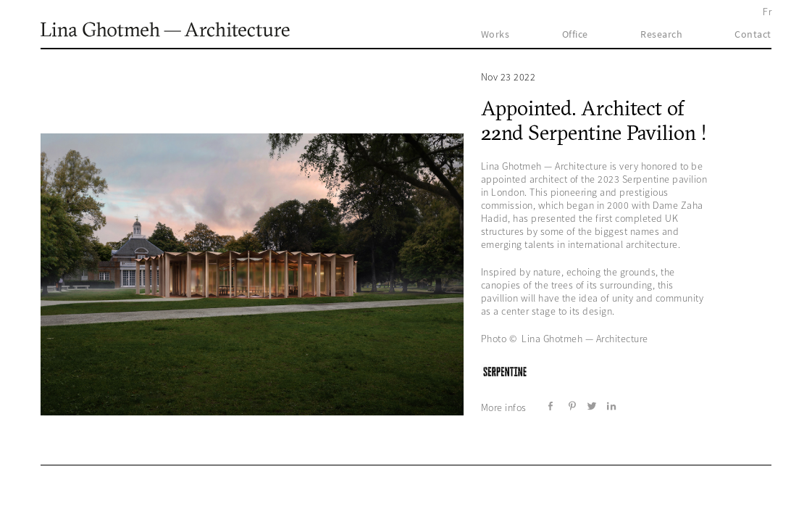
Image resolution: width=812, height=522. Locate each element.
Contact (753, 34)
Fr (767, 12)
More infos (504, 407)
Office (575, 34)
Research (661, 34)
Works (495, 34)
